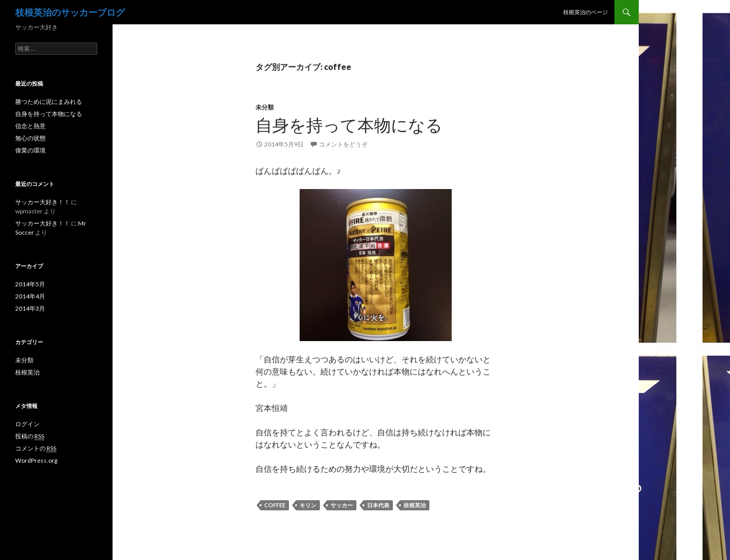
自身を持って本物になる (349, 125)
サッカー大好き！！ (43, 202)
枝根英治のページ (586, 12)
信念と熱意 (30, 126)
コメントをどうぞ (343, 144)
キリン (308, 505)
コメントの (36, 449)
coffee (275, 505)
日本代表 (378, 505)
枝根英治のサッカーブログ (70, 12)
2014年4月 (30, 296)
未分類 (265, 107)
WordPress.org (36, 460)
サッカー (342, 505)
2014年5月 (30, 284)
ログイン (27, 424)
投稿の (30, 436)
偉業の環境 (30, 150)
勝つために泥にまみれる (49, 102)
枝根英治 (415, 505)
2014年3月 (30, 308)
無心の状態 (30, 138)
